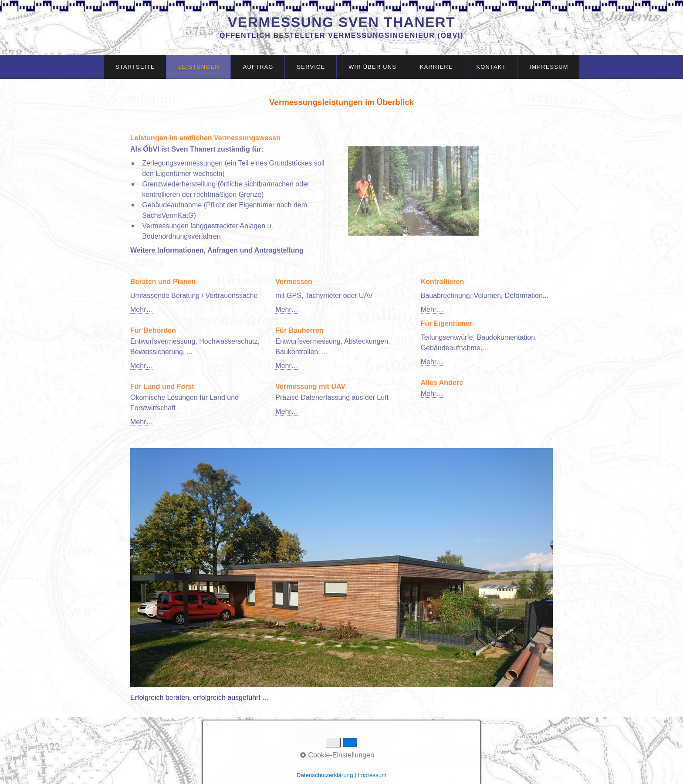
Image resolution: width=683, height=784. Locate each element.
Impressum (549, 67)
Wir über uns (372, 67)
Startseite (135, 67)
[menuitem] (135, 67)
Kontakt (491, 67)
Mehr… (142, 309)
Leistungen (199, 67)
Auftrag (258, 67)
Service (311, 67)
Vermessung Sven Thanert (341, 22)
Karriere (436, 67)
